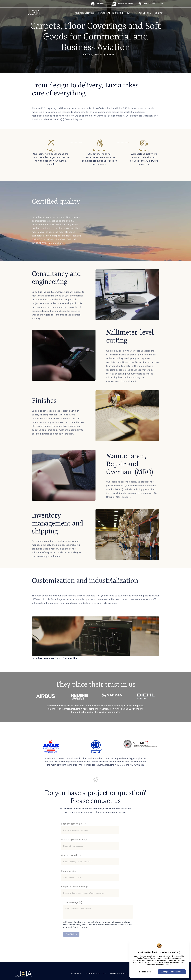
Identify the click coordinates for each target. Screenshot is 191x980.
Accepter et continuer (172, 972)
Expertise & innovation (121, 973)
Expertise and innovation (111, 13)
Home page (76, 973)
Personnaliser (145, 972)
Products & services (96, 973)
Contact (159, 13)
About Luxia (145, 13)
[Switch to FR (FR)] (162, 3)
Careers (131, 13)
